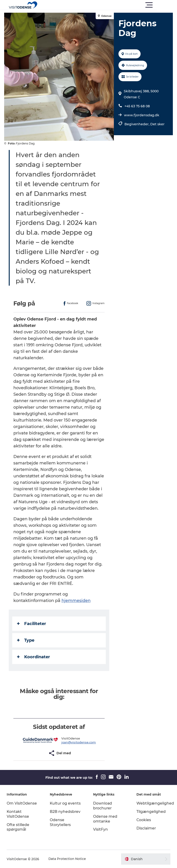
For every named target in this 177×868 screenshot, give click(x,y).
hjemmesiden (77, 601)
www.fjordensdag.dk (141, 115)
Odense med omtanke (105, 819)
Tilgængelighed (151, 812)
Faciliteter (32, 624)
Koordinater (34, 657)
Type (26, 640)
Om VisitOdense (22, 803)
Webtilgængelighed (155, 803)
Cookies (144, 820)
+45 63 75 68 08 (137, 106)
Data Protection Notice (68, 859)
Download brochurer (103, 806)
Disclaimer (146, 828)
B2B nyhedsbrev (65, 812)
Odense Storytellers (61, 822)
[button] (109, 5)
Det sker (157, 124)
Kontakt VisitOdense (18, 814)
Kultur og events (66, 803)
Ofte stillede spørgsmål (18, 827)
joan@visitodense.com (79, 742)
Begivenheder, (137, 124)
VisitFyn (100, 829)
